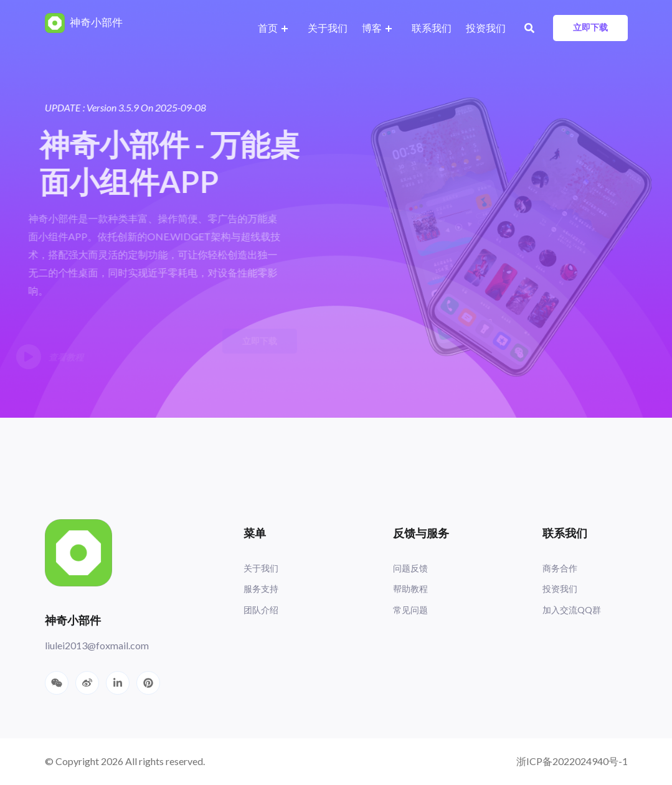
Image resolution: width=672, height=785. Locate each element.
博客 (372, 28)
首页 (268, 28)
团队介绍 (261, 610)
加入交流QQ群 (572, 610)
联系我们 (432, 28)
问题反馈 (410, 568)
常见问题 (410, 610)
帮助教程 (410, 589)
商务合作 (560, 568)
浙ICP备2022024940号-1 (572, 761)
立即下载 (590, 27)
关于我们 (328, 28)
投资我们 (486, 28)
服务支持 (261, 589)
